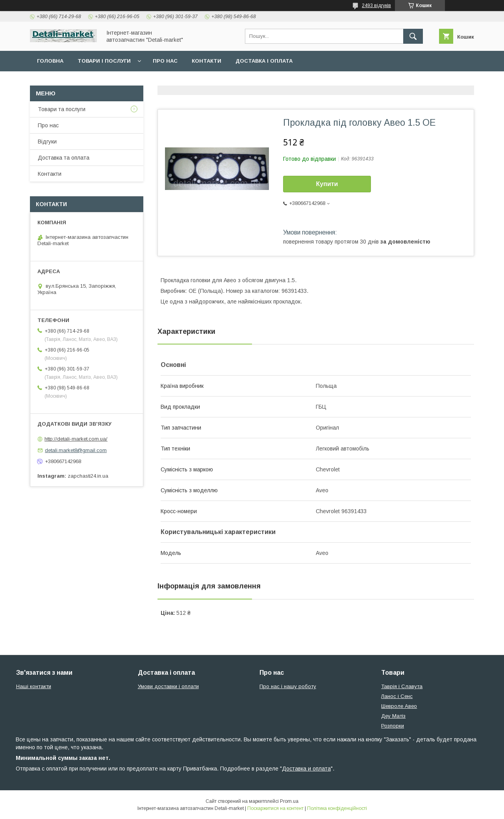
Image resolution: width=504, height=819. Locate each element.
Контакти (207, 61)
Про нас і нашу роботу (288, 686)
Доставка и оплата (306, 769)
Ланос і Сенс (397, 696)
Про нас (165, 61)
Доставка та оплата (64, 158)
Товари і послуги (104, 61)
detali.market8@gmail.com (76, 450)
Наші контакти (34, 686)
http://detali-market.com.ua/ (76, 439)
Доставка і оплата (264, 61)
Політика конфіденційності (337, 808)
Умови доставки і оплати (168, 686)
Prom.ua (289, 801)
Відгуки (47, 141)
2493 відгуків (376, 6)
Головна (50, 61)
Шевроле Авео (399, 706)
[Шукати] (413, 36)
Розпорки (393, 726)
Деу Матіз (393, 716)
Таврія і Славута (402, 686)
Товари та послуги (62, 109)
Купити (327, 184)
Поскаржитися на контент (275, 808)
